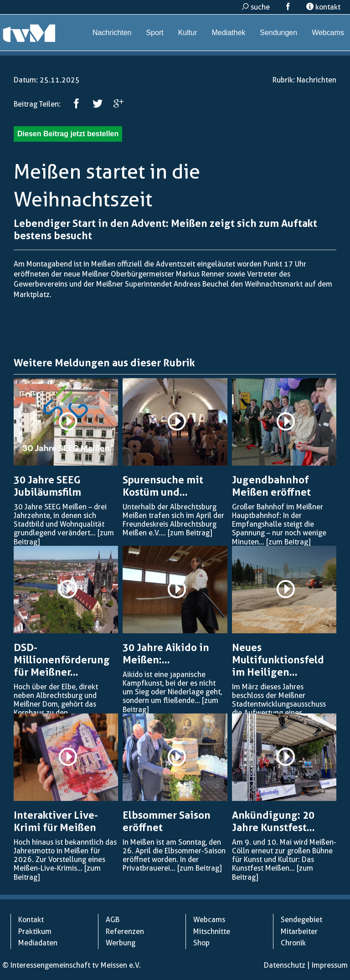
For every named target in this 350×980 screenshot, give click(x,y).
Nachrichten (112, 33)
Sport (154, 33)
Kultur (188, 33)
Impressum (330, 965)
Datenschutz (285, 965)
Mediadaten (38, 943)
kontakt (323, 7)
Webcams (328, 33)
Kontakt (31, 920)
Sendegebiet (301, 920)
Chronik (293, 943)
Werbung (121, 943)
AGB (113, 920)
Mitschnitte (212, 931)
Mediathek (228, 33)
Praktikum (35, 931)
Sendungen (278, 33)
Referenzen (125, 931)
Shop (201, 943)
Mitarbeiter (299, 931)
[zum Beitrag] (190, 533)
